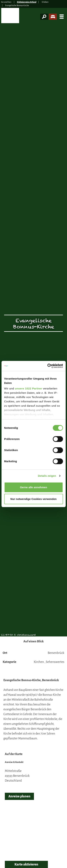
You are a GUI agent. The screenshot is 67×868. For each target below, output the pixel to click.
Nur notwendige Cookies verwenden (33, 499)
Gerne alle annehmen (34, 487)
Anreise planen (19, 796)
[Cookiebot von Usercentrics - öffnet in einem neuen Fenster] (48, 366)
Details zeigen (47, 476)
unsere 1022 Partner (28, 388)
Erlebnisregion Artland (27, 2)
